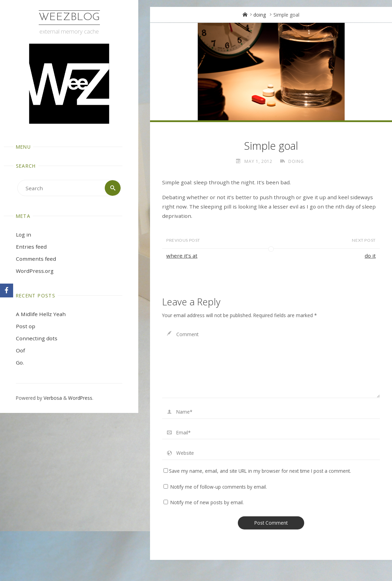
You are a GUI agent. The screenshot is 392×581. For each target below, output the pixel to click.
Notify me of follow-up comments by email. (219, 487)
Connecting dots (37, 338)
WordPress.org (35, 271)
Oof (20, 350)
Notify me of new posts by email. (207, 502)
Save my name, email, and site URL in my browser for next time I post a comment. (257, 471)
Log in (24, 234)
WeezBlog (69, 17)
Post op (26, 326)
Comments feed (36, 259)
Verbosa (52, 398)
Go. (20, 362)
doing (260, 15)
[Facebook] (7, 290)
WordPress (80, 398)
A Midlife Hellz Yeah (41, 314)
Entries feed (31, 247)
